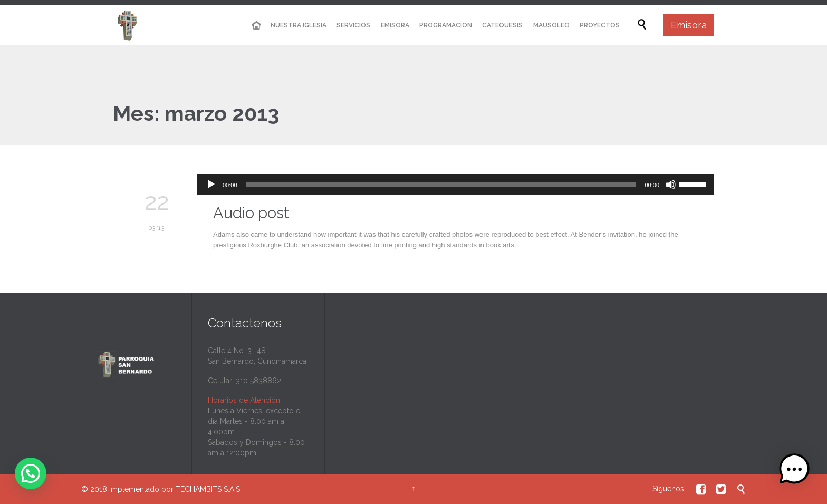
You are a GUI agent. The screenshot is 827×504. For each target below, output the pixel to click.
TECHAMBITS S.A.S (208, 489)
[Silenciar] (671, 185)
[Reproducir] (211, 185)
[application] (456, 185)
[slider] (441, 185)
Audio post (251, 213)
